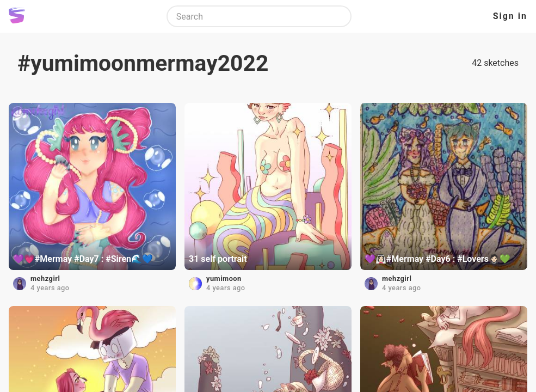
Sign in (510, 16)
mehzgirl (45, 278)
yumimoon (224, 278)
